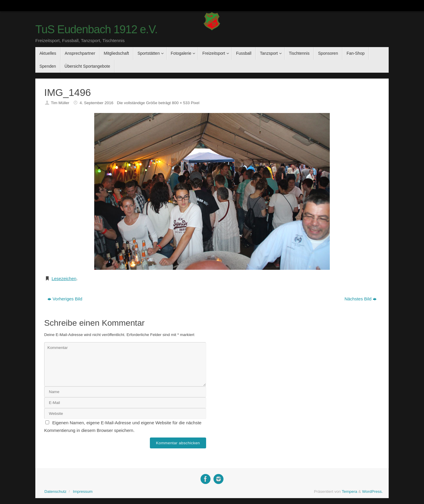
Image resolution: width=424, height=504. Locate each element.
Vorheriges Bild (65, 299)
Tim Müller (60, 103)
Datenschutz (56, 491)
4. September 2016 (96, 103)
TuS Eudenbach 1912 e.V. (96, 30)
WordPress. (372, 491)
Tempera (350, 491)
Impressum (83, 491)
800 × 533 (181, 103)
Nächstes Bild (361, 299)
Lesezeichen (64, 278)
